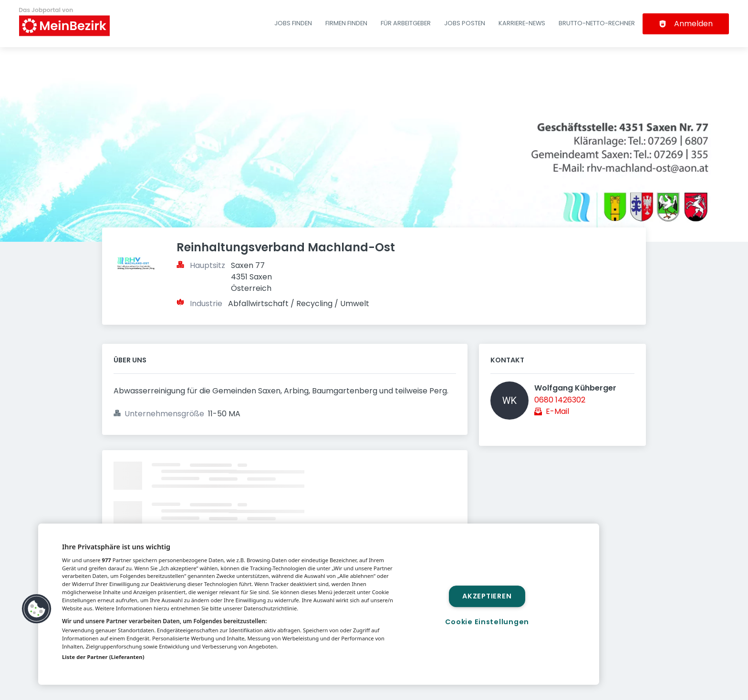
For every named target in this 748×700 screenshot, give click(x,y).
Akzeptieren (487, 596)
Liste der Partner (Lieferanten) (103, 657)
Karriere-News (522, 23)
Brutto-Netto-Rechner (597, 23)
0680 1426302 (560, 400)
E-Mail (557, 411)
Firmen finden (346, 23)
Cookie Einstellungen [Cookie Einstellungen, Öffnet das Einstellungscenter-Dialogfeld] (487, 622)
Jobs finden (293, 23)
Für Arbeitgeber (406, 23)
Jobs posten (465, 23)
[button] (37, 609)
